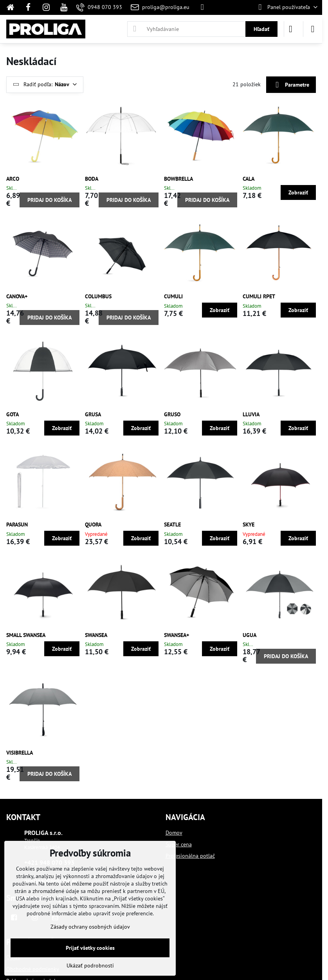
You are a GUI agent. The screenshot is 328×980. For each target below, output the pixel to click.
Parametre (291, 85)
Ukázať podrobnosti (90, 965)
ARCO (13, 179)
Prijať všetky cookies (90, 948)
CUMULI (173, 296)
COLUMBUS (98, 296)
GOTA (13, 414)
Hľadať (261, 29)
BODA (92, 179)
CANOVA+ (17, 296)
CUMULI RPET (259, 296)
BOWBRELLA (178, 179)
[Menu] (313, 29)
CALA (249, 179)
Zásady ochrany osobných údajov (90, 927)
